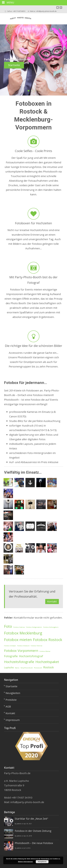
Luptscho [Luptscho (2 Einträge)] (9, 667)
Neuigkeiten (13, 693)
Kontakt (52, 601)
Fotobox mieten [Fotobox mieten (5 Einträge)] (18, 640)
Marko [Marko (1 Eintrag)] (17, 668)
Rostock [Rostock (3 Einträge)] (49, 667)
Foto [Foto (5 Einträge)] (8, 626)
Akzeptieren (42, 862)
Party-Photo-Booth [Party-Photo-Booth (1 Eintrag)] (27, 668)
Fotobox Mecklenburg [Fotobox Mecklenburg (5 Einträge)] (23, 633)
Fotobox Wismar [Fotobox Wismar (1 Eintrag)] (45, 651)
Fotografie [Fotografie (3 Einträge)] (11, 656)
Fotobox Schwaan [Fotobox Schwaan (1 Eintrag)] (10, 646)
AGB (8, 707)
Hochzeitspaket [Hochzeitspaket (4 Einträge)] (47, 662)
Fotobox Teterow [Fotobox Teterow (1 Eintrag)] (36, 646)
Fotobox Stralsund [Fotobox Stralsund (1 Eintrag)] (23, 646)
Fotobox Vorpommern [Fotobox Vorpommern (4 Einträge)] (21, 651)
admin (19, 824)
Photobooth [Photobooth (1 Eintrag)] (38, 668)
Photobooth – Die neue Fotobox (34, 843)
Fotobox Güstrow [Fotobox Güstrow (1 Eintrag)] (19, 627)
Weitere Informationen (25, 862)
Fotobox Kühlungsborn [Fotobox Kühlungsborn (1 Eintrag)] (51, 627)
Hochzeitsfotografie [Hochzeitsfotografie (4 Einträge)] (19, 662)
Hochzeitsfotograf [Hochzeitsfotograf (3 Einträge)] (31, 656)
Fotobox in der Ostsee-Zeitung (33, 831)
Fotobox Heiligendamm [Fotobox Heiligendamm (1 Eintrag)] (34, 627)
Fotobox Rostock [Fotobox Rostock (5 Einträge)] (48, 640)
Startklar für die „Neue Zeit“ (31, 819)
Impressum (13, 720)
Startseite (29, 65)
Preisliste (11, 700)
